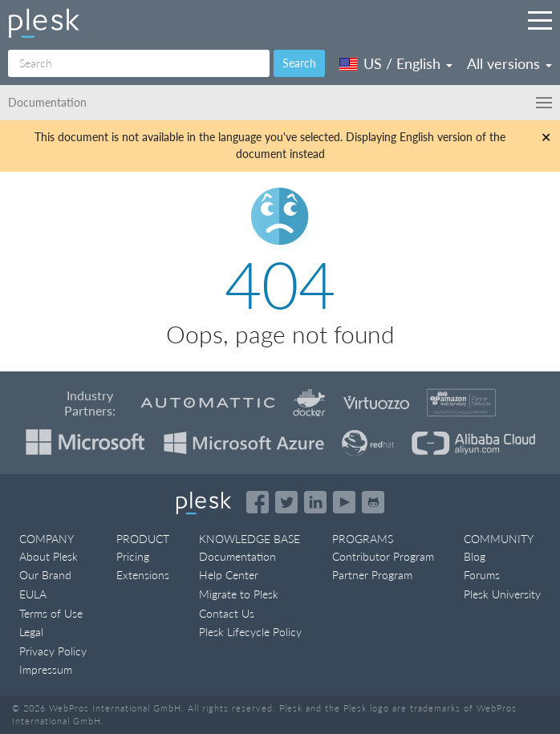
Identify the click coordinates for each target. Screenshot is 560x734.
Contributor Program (383, 556)
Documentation (237, 556)
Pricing (133, 556)
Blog (475, 556)
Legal (31, 632)
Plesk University (502, 594)
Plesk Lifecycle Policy (250, 632)
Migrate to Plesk (239, 594)
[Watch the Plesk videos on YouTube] (344, 502)
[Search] (139, 63)
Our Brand (45, 575)
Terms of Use (51, 613)
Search (299, 63)
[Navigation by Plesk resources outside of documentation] (540, 20)
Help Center (229, 575)
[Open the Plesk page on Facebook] (258, 502)
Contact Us (227, 613)
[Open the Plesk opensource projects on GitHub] (373, 502)
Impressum (46, 669)
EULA (33, 594)
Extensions (143, 575)
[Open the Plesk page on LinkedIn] (315, 502)
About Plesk (49, 556)
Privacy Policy (53, 651)
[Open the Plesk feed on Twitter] (286, 502)
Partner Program (372, 575)
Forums (482, 575)
